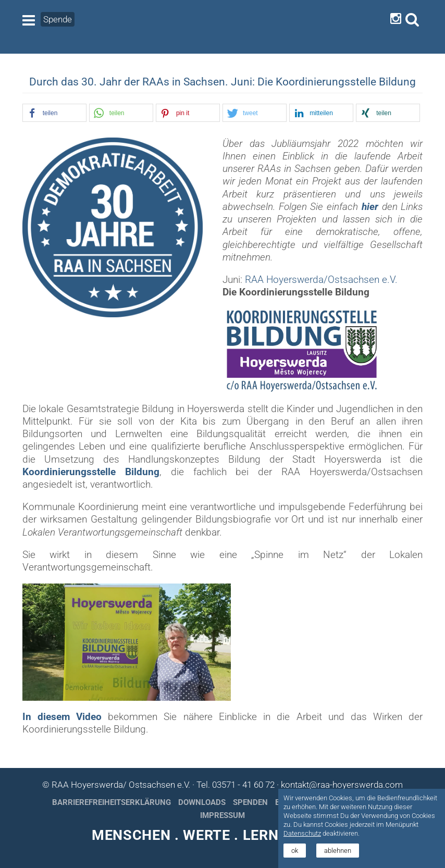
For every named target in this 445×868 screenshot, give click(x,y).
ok (295, 851)
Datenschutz (302, 833)
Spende (58, 19)
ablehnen (338, 851)
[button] (54, 113)
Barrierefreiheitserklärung (112, 802)
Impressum (222, 815)
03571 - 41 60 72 (243, 785)
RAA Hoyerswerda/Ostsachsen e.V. (321, 280)
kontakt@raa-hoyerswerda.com (342, 785)
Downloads (202, 802)
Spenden (250, 802)
